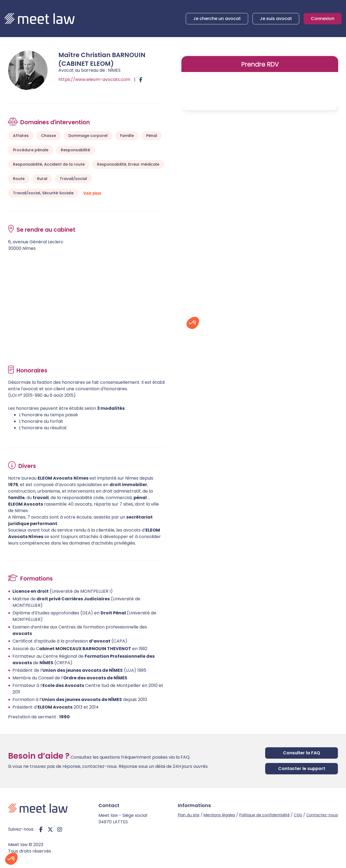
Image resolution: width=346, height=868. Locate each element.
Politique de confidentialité (265, 815)
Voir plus (92, 193)
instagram (60, 829)
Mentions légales (219, 815)
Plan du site (189, 815)
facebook (41, 829)
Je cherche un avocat (217, 19)
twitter (50, 829)
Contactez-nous (322, 815)
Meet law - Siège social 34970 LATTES (123, 819)
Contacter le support (302, 769)
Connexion (323, 19)
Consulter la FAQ (302, 753)
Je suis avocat (276, 19)
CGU (298, 815)
